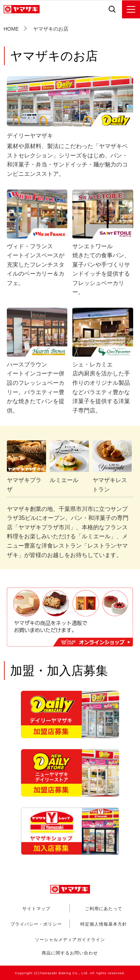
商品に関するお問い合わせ (70, 953)
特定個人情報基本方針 (104, 924)
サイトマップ (36, 909)
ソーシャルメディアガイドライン (70, 940)
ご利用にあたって (104, 909)
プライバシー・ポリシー (36, 924)
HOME (11, 29)
